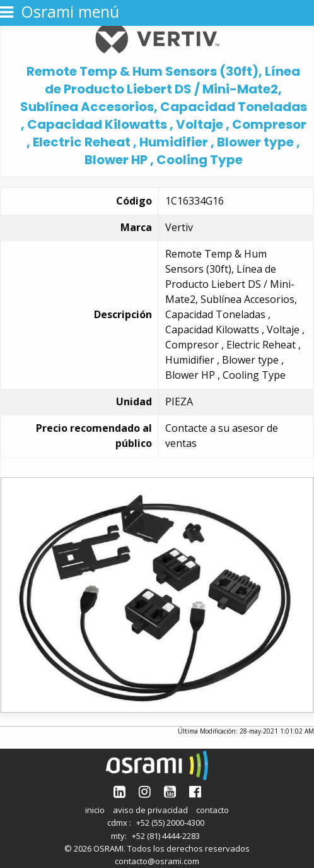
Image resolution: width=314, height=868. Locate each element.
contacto (212, 810)
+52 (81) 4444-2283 (166, 836)
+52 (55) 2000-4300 (170, 823)
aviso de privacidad (150, 810)
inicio (95, 810)
